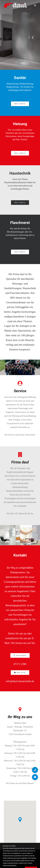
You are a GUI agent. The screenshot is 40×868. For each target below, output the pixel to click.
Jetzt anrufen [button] (20, 655)
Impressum (33, 858)
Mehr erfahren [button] (20, 104)
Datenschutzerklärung (20, 860)
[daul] (15, 5)
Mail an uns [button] (20, 672)
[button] (35, 5)
